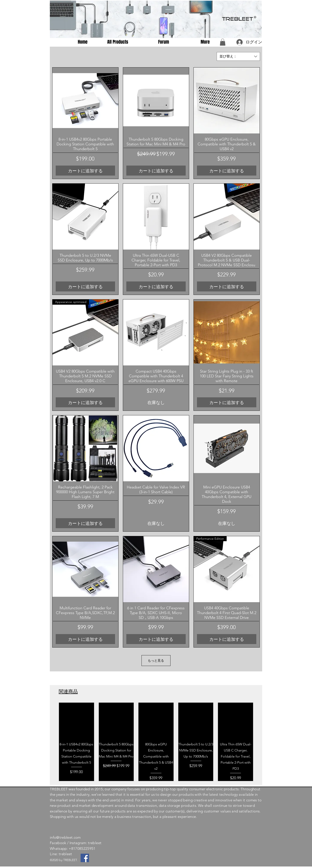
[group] (156, 742)
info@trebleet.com (65, 837)
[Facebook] (85, 858)
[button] (223, 42)
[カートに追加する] (85, 171)
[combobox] (238, 56)
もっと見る (156, 660)
